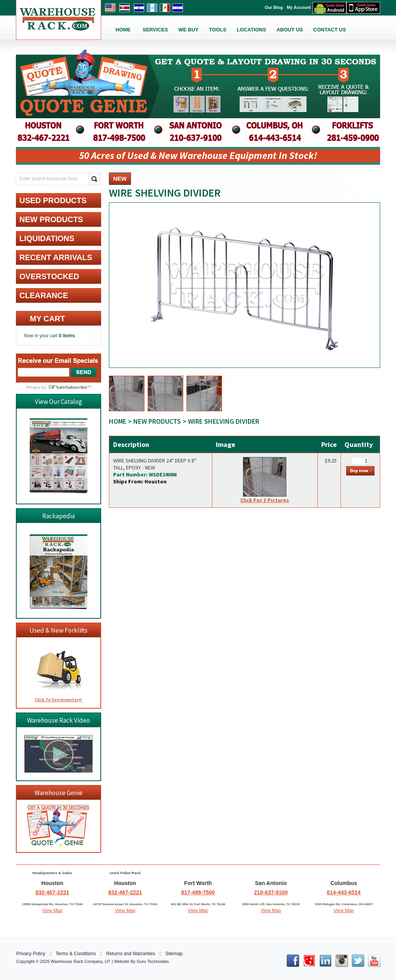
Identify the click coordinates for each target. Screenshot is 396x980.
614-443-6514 (343, 892)
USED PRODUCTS (53, 200)
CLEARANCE (44, 295)
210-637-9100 (271, 892)
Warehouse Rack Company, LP (80, 961)
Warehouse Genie (59, 793)
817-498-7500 (198, 892)
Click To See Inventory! (59, 700)
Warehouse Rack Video (59, 720)
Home (118, 421)
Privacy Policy (31, 954)
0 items (67, 336)
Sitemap (174, 954)
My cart (47, 319)
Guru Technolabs (153, 961)
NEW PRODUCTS (157, 421)
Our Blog (274, 7)
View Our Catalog (59, 402)
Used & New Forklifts (59, 630)
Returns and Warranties (131, 954)
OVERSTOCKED (49, 276)
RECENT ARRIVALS (56, 257)
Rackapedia (59, 516)
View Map (52, 911)
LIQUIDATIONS (47, 238)
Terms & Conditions (76, 954)
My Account (299, 7)
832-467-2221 (52, 892)
